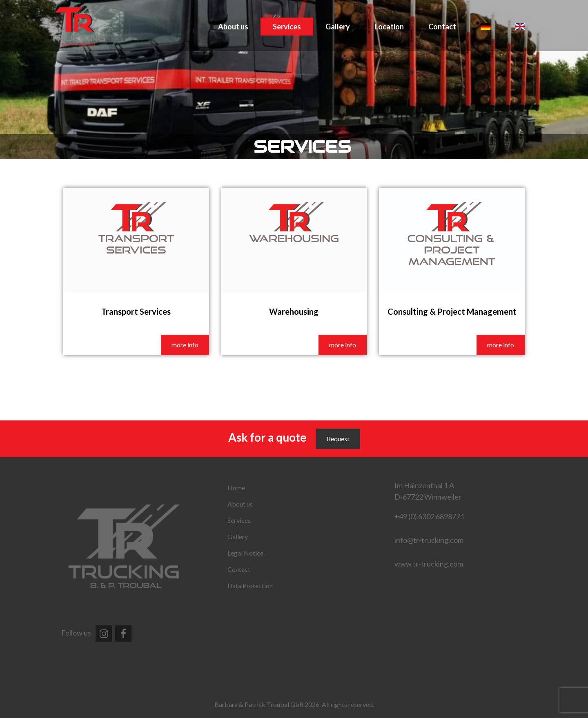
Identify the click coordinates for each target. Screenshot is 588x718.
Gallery (338, 27)
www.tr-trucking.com (429, 564)
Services (287, 27)
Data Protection (250, 586)
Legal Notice (245, 553)
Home (236, 488)
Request (338, 439)
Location (389, 27)
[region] (294, 80)
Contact (442, 27)
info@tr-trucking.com (429, 540)
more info (185, 345)
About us (233, 27)
